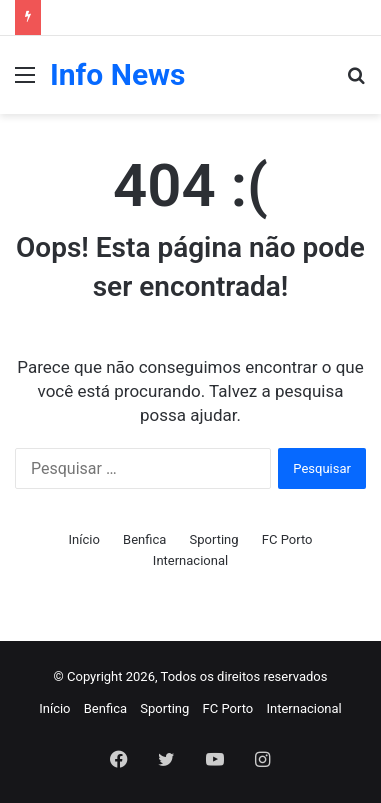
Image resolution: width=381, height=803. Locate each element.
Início (83, 539)
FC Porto (287, 539)
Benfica (144, 539)
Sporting (214, 539)
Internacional (190, 560)
